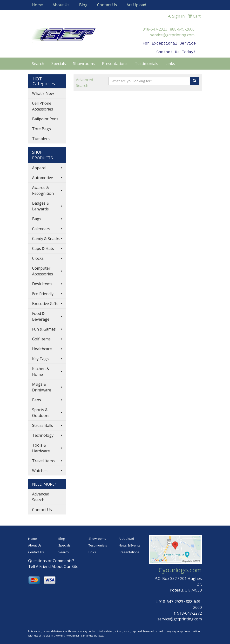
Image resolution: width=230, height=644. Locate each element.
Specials (59, 63)
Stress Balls (43, 424)
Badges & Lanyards (41, 205)
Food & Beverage (41, 315)
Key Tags (40, 358)
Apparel (39, 167)
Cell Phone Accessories (43, 105)
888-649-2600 (182, 29)
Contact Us (107, 5)
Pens (37, 399)
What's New (43, 92)
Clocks (38, 257)
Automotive (43, 177)
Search (38, 63)
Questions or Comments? (51, 560)
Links (170, 63)
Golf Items (41, 338)
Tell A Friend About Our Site (53, 566)
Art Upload (136, 5)
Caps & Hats (43, 247)
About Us (61, 5)
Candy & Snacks (46, 238)
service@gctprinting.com (172, 35)
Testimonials (146, 63)
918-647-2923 (155, 29)
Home (37, 5)
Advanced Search (41, 496)
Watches (40, 470)
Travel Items (43, 460)
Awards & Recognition (43, 189)
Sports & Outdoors (41, 412)
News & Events (129, 544)
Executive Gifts (45, 303)
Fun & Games (44, 328)
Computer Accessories (43, 270)
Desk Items (42, 283)
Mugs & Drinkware (42, 386)
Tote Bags (41, 128)
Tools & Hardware (41, 447)
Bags (37, 218)
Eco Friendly (43, 293)
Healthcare (42, 348)
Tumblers (41, 138)
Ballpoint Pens (45, 118)
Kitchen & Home (41, 371)
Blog (83, 5)
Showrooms (84, 63)
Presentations (115, 63)
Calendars (41, 228)
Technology (43, 434)
